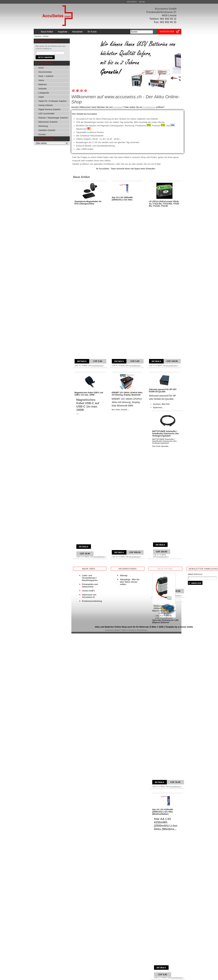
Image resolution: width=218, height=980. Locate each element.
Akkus (41, 80)
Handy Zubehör (46, 105)
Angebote (63, 32)
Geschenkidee (45, 72)
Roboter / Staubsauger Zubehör (53, 118)
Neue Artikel (47, 32)
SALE (41, 68)
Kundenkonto (149, 107)
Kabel (41, 97)
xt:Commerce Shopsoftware (137, 630)
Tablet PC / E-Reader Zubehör (53, 101)
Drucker (42, 134)
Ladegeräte (44, 93)
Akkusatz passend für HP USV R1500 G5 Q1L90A (163, 391)
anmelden (118, 107)
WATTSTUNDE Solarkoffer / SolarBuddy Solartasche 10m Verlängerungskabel (166, 434)
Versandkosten (97, 366)
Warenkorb (167, 32)
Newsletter (77, 32)
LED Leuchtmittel (46, 114)
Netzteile (43, 89)
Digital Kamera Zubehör (49, 109)
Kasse (142, 2)
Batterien (43, 84)
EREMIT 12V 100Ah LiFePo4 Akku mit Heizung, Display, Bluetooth (127, 394)
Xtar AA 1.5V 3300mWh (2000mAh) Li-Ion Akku (122, 199)
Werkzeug (43, 126)
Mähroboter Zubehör (48, 122)
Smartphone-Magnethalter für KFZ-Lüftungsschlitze (88, 203)
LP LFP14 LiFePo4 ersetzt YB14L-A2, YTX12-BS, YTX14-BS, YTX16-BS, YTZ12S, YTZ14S (164, 204)
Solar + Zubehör (46, 76)
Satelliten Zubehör (47, 130)
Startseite (38, 36)
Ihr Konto (132, 2)
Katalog (46, 36)
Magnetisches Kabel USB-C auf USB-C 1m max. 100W (89, 394)
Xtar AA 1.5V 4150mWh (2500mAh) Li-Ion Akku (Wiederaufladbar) (163, 812)
